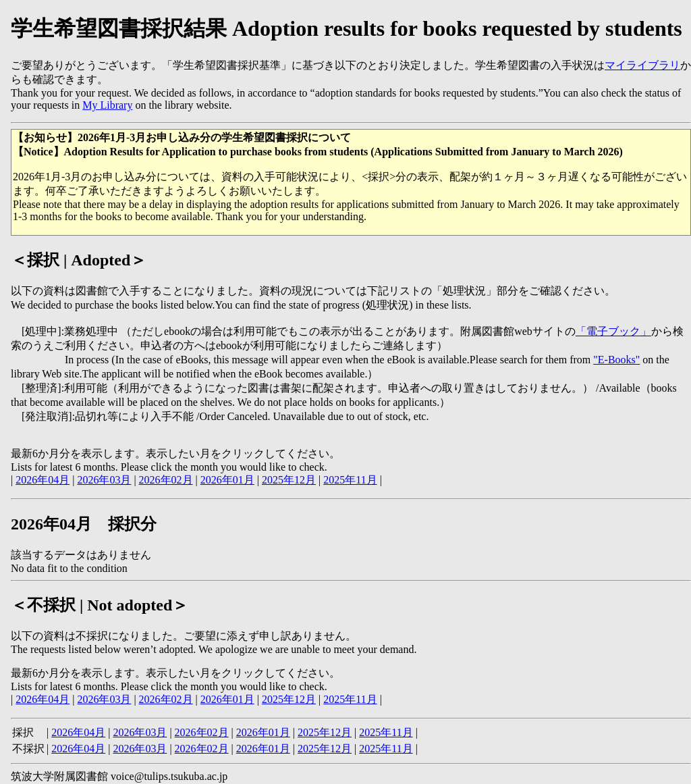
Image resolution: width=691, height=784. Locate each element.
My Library (107, 105)
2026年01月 (227, 480)
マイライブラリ (642, 65)
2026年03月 (104, 480)
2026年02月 (166, 480)
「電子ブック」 (613, 331)
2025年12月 (289, 480)
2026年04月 (43, 480)
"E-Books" (616, 360)
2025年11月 (350, 480)
